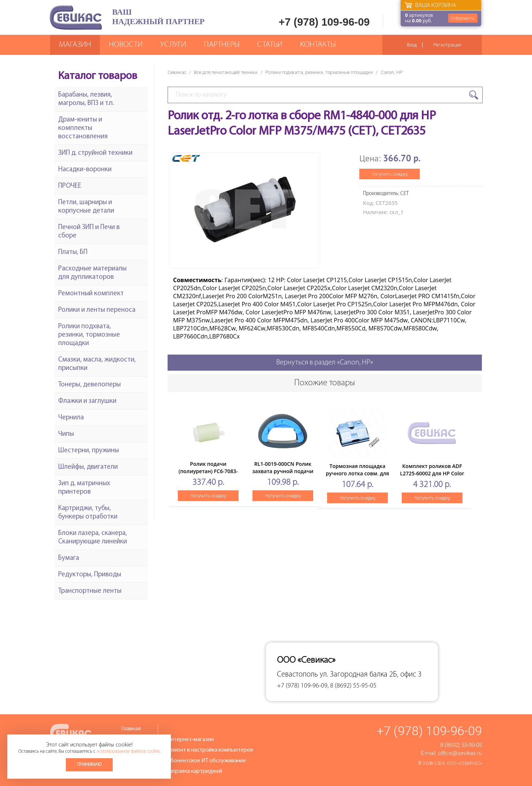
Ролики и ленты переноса (97, 310)
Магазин (75, 45)
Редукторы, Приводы (90, 575)
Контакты (318, 45)
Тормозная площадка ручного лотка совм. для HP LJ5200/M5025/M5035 (358, 473)
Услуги (173, 45)
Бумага (69, 558)
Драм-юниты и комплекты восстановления (83, 128)
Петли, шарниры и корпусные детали (86, 207)
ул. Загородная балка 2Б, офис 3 (371, 675)
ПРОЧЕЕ (70, 186)
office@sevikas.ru (460, 753)
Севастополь (297, 675)
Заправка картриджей (194, 771)
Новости (126, 45)
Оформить (463, 18)
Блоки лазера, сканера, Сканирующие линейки (93, 538)
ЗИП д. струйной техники (95, 153)
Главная (131, 729)
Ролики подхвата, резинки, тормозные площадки (319, 72)
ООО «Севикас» (464, 763)
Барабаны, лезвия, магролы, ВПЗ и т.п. (86, 99)
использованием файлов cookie (128, 751)
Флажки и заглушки (87, 401)
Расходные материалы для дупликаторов (92, 273)
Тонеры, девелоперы (89, 385)
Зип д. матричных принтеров (84, 488)
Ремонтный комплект (91, 294)
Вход (412, 45)
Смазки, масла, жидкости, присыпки (97, 364)
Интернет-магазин (190, 740)
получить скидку (390, 174)
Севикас (177, 72)
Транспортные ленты (90, 591)
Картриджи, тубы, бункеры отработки (88, 513)
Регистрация (447, 45)
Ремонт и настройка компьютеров (210, 750)
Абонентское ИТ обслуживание (206, 761)
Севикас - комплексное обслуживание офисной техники (76, 17)
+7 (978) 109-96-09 (324, 22)
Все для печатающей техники (226, 72)
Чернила (71, 418)
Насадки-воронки (85, 170)
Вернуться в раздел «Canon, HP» (325, 363)
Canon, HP (391, 72)
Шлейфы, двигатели (88, 467)
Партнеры (222, 45)
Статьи (270, 45)
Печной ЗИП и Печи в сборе (89, 232)
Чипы (66, 434)
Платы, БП (73, 252)
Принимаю (89, 765)
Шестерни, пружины (89, 451)
